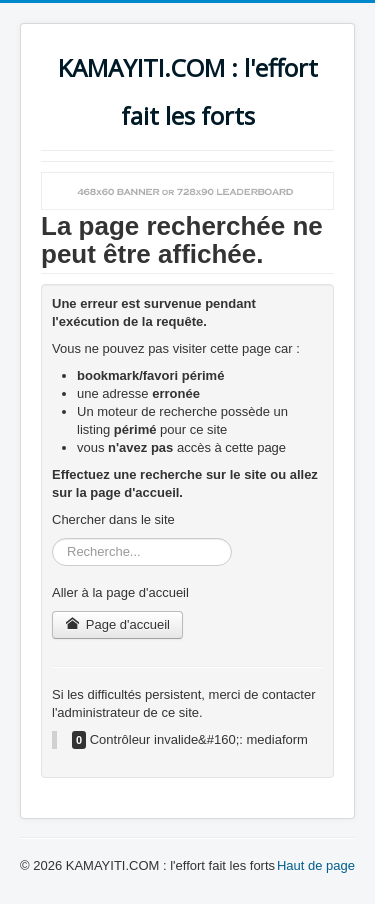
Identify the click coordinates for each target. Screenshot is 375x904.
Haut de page (316, 865)
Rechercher (52, 538)
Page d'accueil (117, 624)
